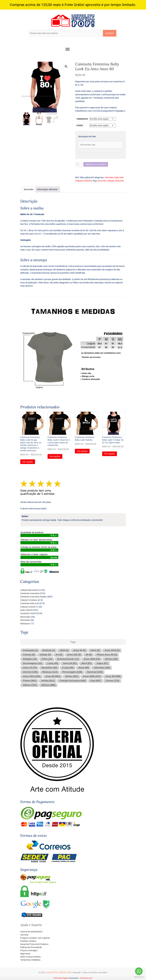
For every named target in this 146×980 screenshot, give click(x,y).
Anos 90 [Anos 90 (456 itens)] (113, 676)
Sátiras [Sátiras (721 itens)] (30, 685)
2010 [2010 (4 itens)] (64, 650)
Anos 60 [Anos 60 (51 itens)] (70, 663)
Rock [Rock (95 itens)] (84, 668)
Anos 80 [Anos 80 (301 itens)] (53, 676)
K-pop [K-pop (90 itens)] (68, 668)
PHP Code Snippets (61, 978)
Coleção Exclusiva (115, 181)
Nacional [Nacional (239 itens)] (95, 672)
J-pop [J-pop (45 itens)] (53, 663)
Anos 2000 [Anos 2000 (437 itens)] (92, 676)
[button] (66, 67)
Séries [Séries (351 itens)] (72, 676)
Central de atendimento (31, 932)
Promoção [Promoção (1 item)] (30, 650)
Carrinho (24, 935)
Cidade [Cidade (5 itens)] (45, 655)
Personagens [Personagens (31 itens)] (33, 663)
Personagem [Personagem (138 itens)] (72, 672)
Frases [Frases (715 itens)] (113, 681)
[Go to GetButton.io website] (139, 977)
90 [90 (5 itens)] (89, 655)
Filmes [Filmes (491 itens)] (30, 681)
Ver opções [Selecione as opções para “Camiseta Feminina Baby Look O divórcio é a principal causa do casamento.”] (55, 457)
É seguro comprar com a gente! (35, 938)
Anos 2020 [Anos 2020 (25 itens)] (92, 659)
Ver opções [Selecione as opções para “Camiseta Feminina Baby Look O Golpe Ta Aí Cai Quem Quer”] (110, 454)
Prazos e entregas (29, 950)
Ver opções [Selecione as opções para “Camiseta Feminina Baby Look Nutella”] (82, 451)
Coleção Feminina (84, 181)
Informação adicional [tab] (47, 190)
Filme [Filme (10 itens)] (47, 659)
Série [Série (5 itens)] (95, 650)
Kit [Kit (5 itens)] (59, 655)
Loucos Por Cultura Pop (58, 972)
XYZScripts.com (86, 978)
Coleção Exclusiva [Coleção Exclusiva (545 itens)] (73, 681)
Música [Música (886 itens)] (48, 685)
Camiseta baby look (114, 177)
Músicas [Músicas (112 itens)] (50, 672)
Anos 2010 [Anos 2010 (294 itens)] (32, 676)
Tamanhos (82, 119)
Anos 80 (102, 181)
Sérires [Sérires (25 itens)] (111, 659)
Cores (80, 125)
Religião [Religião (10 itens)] (30, 659)
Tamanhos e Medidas (30, 960)
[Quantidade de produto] (79, 165)
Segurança (25, 954)
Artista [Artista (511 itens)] (48, 681)
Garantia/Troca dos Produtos (34, 944)
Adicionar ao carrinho (96, 164)
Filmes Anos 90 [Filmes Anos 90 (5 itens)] (107, 655)
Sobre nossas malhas (30, 957)
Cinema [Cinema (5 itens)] (29, 655)
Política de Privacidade (31, 947)
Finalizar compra (28, 941)
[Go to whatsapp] (139, 971)
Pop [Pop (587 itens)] (96, 681)
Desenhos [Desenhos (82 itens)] (49, 668)
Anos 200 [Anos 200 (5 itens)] (74, 655)
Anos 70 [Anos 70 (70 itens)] (30, 668)
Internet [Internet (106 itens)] (30, 672)
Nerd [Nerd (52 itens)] (87, 663)
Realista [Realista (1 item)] (49, 650)
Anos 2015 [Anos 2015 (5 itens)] (112, 650)
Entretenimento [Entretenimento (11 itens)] (68, 659)
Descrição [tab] (29, 190)
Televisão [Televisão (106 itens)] (102, 668)
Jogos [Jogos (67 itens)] (102, 663)
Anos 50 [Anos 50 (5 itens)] (80, 650)
